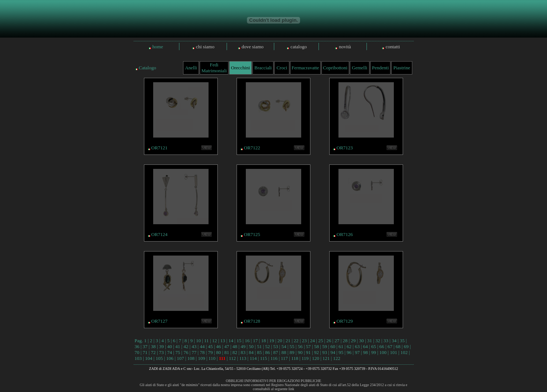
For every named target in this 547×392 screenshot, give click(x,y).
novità (345, 47)
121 (326, 358)
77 (194, 352)
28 (345, 341)
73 (161, 352)
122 (337, 358)
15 (239, 341)
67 (390, 346)
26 (329, 341)
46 (219, 346)
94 (333, 352)
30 (362, 341)
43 (194, 346)
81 (227, 352)
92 (316, 352)
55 (292, 346)
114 (253, 358)
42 (186, 346)
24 (312, 341)
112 (232, 358)
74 (170, 352)
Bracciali (263, 68)
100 (383, 352)
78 (202, 352)
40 (170, 346)
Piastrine (402, 68)
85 (259, 352)
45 (210, 346)
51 (259, 346)
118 (295, 358)
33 (386, 341)
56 (300, 346)
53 (276, 346)
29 (353, 341)
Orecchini (240, 68)
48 (235, 346)
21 (288, 341)
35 (402, 341)
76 (186, 352)
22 (296, 341)
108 (191, 358)
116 (274, 358)
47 (227, 346)
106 (170, 358)
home (158, 47)
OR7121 (159, 148)
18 (263, 341)
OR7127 (159, 321)
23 (304, 341)
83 (243, 352)
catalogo (299, 47)
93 (325, 352)
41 (178, 346)
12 (215, 341)
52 (267, 346)
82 (235, 352)
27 (337, 341)
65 (374, 346)
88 (284, 352)
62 (349, 346)
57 (308, 346)
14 (231, 341)
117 (284, 358)
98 (366, 352)
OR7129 (345, 321)
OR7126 (345, 234)
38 (153, 346)
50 (251, 346)
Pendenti (381, 68)
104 (149, 358)
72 (153, 352)
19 (272, 341)
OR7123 (345, 148)
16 (247, 341)
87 (276, 352)
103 (138, 358)
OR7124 (159, 234)
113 (243, 358)
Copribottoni (335, 68)
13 (223, 341)
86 (267, 352)
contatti (393, 47)
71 (145, 352)
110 (212, 358)
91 (308, 352)
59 (325, 346)
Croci (282, 68)
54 (284, 346)
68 (398, 346)
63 (357, 346)
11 (207, 341)
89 (292, 352)
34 (394, 341)
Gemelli (359, 68)
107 (180, 358)
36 (137, 346)
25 (321, 341)
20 (280, 341)
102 (404, 352)
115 (264, 358)
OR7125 (252, 234)
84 (251, 352)
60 (333, 346)
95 (341, 352)
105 (159, 358)
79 (210, 352)
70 (137, 352)
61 (341, 346)
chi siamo (205, 47)
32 (378, 341)
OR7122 (252, 148)
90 (300, 352)
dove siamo (253, 47)
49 (243, 346)
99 (374, 352)
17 (255, 341)
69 (406, 346)
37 (145, 346)
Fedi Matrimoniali (214, 68)
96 (349, 352)
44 (202, 346)
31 (370, 341)
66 (382, 346)
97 (357, 352)
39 (161, 346)
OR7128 (252, 321)
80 (219, 352)
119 (305, 358)
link (291, 389)
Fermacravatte (305, 68)
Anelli (191, 68)
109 (202, 358)
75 (178, 352)
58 (316, 346)
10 (198, 341)
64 (366, 346)
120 (316, 358)
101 (393, 352)
